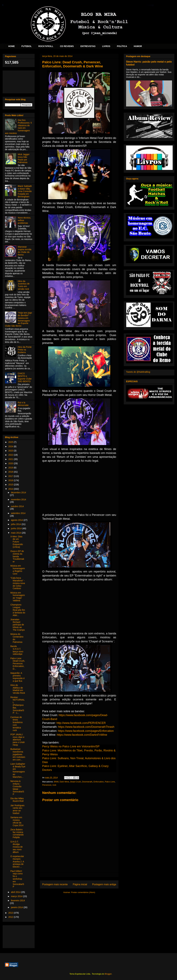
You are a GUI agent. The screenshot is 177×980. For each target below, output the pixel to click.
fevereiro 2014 (18, 900)
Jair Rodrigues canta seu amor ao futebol (17, 809)
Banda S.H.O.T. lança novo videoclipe (17, 650)
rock (54, 785)
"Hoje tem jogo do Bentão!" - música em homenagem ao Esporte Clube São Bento (18, 319)
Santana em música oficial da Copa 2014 (17, 821)
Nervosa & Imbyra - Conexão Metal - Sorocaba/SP (17, 788)
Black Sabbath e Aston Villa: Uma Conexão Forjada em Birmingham (25, 191)
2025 (11, 442)
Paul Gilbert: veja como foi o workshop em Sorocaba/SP (17, 879)
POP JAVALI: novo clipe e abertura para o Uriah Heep (18, 740)
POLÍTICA (122, 46)
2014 (11, 489)
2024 (11, 446)
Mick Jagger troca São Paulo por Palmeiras (24, 158)
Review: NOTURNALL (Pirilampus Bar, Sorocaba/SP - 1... (18, 705)
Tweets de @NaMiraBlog (138, 372)
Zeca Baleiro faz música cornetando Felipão (17, 833)
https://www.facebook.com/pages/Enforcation (86, 731)
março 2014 (17, 896)
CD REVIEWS (67, 46)
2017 (11, 476)
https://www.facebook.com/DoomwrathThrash (86, 727)
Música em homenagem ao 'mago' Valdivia (18, 597)
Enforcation (99, 782)
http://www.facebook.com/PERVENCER (81, 723)
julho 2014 (16, 524)
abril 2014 (16, 892)
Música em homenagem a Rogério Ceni (18, 570)
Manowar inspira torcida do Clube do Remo (25, 251)
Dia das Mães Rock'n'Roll (17, 800)
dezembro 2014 (18, 492)
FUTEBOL (27, 46)
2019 (11, 468)
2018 (11, 472)
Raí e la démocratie (23, 404)
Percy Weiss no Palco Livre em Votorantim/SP (71, 746)
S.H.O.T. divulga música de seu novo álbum (17, 847)
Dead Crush (76, 782)
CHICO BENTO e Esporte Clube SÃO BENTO (25, 377)
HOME (11, 46)
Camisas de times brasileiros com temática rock (17, 724)
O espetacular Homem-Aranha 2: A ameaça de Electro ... (17, 862)
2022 (11, 455)
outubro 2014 (17, 506)
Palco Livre (110, 782)
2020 (11, 463)
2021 (11, 459)
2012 (11, 917)
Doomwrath (87, 782)
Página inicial (80, 884)
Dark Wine (64, 782)
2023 (11, 451)
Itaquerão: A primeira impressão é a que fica (17, 677)
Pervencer (47, 785)
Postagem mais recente (55, 884)
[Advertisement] (19, 81)
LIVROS (106, 46)
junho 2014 (17, 528)
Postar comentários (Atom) (83, 892)
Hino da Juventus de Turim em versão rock (24, 285)
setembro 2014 (18, 513)
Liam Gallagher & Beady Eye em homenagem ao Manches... (18, 770)
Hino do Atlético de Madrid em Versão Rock (18, 689)
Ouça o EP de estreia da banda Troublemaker (17, 556)
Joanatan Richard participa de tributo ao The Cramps (18, 625)
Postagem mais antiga (104, 884)
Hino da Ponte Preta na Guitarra (25, 350)
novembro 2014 (18, 499)
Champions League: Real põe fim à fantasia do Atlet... (18, 610)
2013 (11, 913)
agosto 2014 (17, 520)
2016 (11, 480)
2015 (11, 485)
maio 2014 (16, 533)
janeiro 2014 (17, 907)
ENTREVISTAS (88, 46)
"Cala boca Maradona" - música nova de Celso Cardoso (18, 583)
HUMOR (138, 46)
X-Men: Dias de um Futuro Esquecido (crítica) (17, 542)
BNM (56, 782)
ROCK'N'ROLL (46, 46)
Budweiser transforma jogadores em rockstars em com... (18, 754)
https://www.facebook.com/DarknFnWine (82, 735)
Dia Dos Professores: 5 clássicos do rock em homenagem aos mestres (18, 127)
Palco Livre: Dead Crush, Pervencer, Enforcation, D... (18, 664)
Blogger (108, 974)
